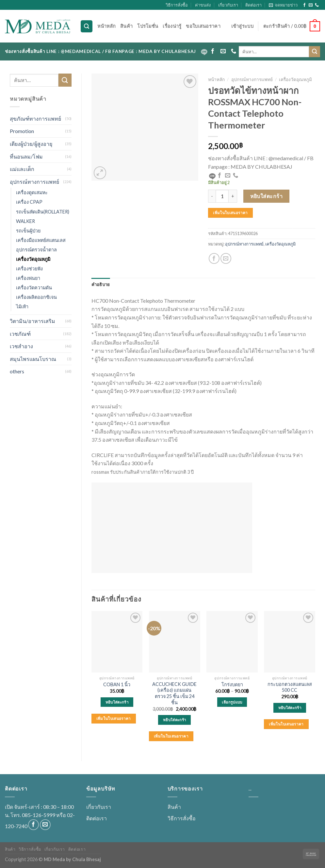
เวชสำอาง (21, 346)
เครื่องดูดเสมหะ (32, 192)
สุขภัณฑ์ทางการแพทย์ (35, 119)
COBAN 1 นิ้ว (117, 684)
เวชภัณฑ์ (20, 334)
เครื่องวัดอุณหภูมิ (33, 259)
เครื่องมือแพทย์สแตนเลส (41, 240)
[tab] (101, 284)
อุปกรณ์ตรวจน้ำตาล (36, 250)
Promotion (22, 131)
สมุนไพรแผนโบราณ (33, 359)
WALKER (25, 221)
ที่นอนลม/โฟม (26, 156)
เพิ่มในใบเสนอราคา (230, 213)
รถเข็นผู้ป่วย (28, 231)
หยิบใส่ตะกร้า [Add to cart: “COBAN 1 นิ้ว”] (117, 702)
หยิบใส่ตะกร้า (267, 196)
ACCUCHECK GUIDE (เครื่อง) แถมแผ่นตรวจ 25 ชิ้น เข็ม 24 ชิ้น (174, 693)
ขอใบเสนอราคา (203, 26)
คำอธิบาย (101, 284)
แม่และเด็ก (22, 169)
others (17, 371)
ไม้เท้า (22, 306)
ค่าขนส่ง (203, 5)
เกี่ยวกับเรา (228, 5)
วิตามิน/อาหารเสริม (32, 321)
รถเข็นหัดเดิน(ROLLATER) (43, 212)
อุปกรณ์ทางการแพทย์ (34, 182)
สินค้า (126, 26)
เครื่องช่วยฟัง (29, 269)
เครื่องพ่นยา (28, 278)
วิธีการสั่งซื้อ (177, 5)
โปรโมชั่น (148, 26)
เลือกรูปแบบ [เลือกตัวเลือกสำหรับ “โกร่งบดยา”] (232, 702)
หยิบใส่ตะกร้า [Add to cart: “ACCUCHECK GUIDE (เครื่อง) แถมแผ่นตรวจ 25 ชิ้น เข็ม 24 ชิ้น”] (174, 720)
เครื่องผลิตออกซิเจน (36, 297)
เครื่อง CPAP (29, 202)
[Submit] (315, 52)
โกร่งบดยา (232, 684)
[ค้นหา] (87, 26)
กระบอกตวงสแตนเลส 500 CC (290, 687)
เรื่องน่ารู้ (172, 26)
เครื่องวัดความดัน (34, 288)
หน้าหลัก (106, 26)
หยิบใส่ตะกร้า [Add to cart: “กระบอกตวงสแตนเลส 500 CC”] (290, 708)
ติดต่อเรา (253, 5)
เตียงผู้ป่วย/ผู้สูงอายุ (31, 144)
